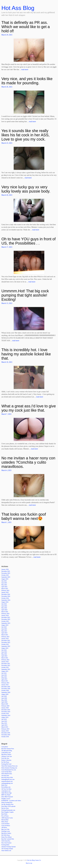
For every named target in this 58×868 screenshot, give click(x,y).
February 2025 (5, 591)
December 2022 (6, 641)
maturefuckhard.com (7, 781)
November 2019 (6, 712)
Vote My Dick (5, 776)
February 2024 (5, 614)
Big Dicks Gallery (6, 833)
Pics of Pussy (5, 816)
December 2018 (6, 733)
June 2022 (4, 652)
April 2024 (4, 610)
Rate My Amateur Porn (8, 749)
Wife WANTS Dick (7, 774)
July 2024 (4, 604)
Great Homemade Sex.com (9, 770)
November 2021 (6, 666)
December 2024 (6, 594)
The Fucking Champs (7, 849)
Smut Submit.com (6, 851)
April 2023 (4, 633)
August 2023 (5, 625)
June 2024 (4, 606)
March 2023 (5, 635)
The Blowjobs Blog (7, 751)
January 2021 (5, 685)
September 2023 (6, 623)
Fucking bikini (5, 845)
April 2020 (4, 702)
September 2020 (6, 692)
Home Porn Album (7, 837)
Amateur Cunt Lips (7, 756)
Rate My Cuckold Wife (8, 839)
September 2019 (6, 715)
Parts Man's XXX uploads (8, 806)
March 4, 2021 (6, 470)
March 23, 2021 (7, 143)
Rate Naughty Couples (8, 812)
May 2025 (4, 585)
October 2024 (5, 598)
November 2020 (6, 689)
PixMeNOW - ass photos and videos (11, 801)
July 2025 (4, 581)
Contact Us (38, 860)
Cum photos (5, 747)
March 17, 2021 (7, 247)
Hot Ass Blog (18, 8)
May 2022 (4, 654)
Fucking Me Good (6, 764)
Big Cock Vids (5, 829)
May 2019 (4, 723)
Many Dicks (5, 822)
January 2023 (5, 639)
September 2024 (6, 600)
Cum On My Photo (7, 772)
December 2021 (6, 664)
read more (25, 69)
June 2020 (4, 698)
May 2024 (4, 608)
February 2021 (5, 683)
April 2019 (4, 725)
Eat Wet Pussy (5, 762)
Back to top (29, 863)
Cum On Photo (5, 824)
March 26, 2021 (7, 87)
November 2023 (6, 619)
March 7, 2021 (6, 414)
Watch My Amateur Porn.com (9, 766)
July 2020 (4, 696)
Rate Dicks (4, 814)
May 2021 (4, 677)
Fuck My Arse (5, 758)
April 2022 (4, 656)
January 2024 (5, 616)
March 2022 (5, 658)
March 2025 (5, 589)
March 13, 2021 (7, 303)
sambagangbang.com (7, 783)
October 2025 (5, 575)
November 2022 (6, 642)
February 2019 (5, 729)
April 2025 (4, 587)
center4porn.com (6, 791)
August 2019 (5, 717)
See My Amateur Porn (7, 804)
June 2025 (4, 583)
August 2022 (5, 648)
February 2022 (5, 660)
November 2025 (6, 573)
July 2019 (4, 719)
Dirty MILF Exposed (7, 797)
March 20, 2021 (7, 195)
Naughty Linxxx (6, 799)
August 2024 (5, 602)
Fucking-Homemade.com (8, 810)
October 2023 (5, 621)
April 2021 (4, 679)
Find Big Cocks (6, 831)
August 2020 (5, 694)
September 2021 (6, 669)
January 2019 (5, 731)
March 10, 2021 (7, 362)
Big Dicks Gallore (6, 754)
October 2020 (5, 691)
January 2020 (5, 708)
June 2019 (4, 721)
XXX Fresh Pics (6, 841)
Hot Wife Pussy (6, 835)
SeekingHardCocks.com (8, 779)
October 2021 (5, 667)
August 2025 (5, 579)
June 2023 (4, 629)
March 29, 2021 (7, 35)
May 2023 (4, 631)
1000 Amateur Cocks (7, 818)
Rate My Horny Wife (7, 777)
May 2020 (4, 700)
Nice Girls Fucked (6, 843)
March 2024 (5, 612)
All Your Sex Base (6, 789)
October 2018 (5, 737)
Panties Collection (6, 760)
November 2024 (6, 596)
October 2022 (5, 644)
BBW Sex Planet (6, 795)
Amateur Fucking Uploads (9, 847)
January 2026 (5, 569)
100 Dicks (4, 827)
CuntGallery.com (6, 753)
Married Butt (5, 820)
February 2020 (5, 706)
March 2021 (5, 681)
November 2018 (6, 735)
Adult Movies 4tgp (7, 793)
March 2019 (5, 727)
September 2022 (6, 646)
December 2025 (6, 571)
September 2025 (6, 577)
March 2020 (5, 704)
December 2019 (6, 710)
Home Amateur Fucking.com (9, 768)
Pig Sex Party (5, 808)
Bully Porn (4, 785)
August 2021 (5, 671)
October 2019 (5, 714)
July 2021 (4, 673)
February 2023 (5, 637)
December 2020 (6, 687)
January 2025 (5, 592)
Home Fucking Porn (7, 802)
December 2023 (6, 617)
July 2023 (4, 627)
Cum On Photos (6, 826)
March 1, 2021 (6, 522)
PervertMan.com (6, 787)
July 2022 (4, 650)
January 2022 (5, 662)
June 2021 (4, 675)
